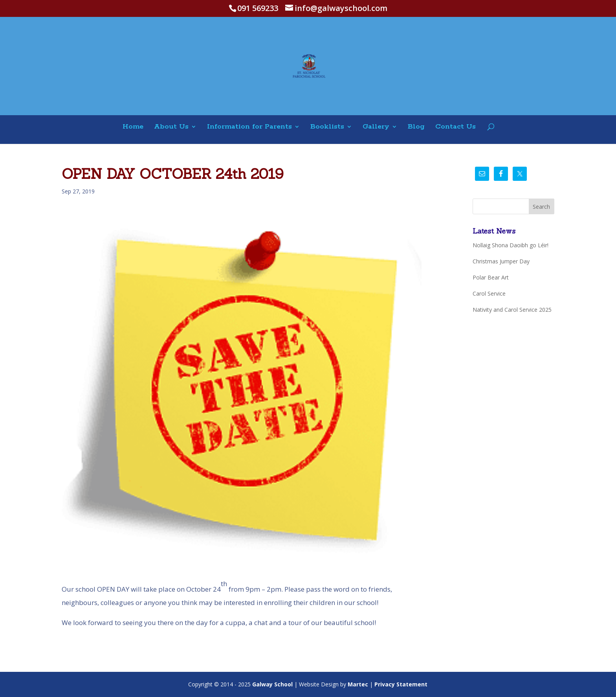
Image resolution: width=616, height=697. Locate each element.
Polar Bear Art (491, 277)
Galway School (272, 684)
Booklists (327, 127)
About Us (171, 127)
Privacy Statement (401, 684)
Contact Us (456, 127)
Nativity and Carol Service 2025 (512, 310)
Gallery (376, 127)
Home (133, 127)
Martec (358, 684)
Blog (416, 127)
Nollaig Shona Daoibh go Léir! (511, 245)
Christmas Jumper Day (501, 261)
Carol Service (489, 293)
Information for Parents (249, 127)
